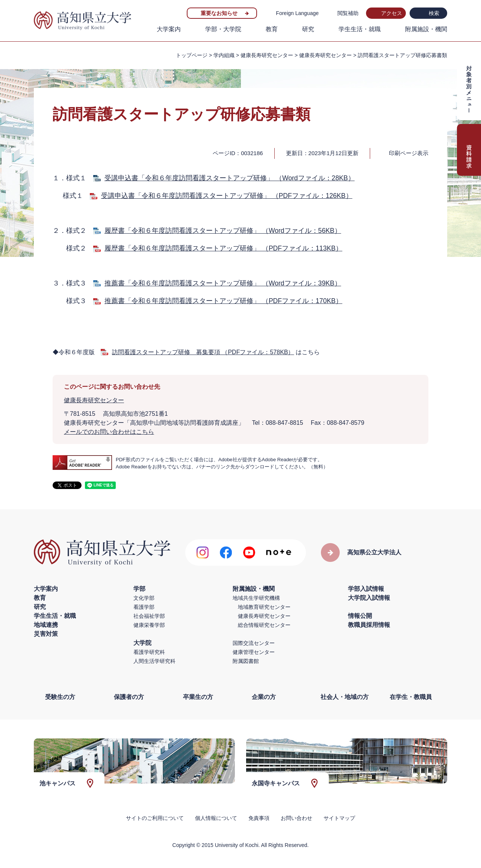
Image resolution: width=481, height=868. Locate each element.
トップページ (192, 55)
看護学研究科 (149, 652)
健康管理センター (254, 652)
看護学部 (144, 607)
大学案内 (169, 29)
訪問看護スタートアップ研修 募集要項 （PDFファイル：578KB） (203, 352)
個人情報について (216, 818)
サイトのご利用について (155, 818)
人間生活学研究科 (154, 661)
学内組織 (224, 55)
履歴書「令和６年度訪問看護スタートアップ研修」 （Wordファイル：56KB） (223, 231)
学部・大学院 (223, 29)
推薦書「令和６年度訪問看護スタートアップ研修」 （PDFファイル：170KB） (223, 301)
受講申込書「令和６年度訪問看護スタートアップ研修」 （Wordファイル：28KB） (230, 178)
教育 (272, 29)
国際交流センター (254, 643)
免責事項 (259, 818)
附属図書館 (246, 661)
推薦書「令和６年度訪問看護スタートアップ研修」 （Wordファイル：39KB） (223, 283)
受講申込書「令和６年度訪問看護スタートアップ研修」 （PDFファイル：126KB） (227, 196)
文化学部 (144, 598)
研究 (308, 29)
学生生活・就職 (360, 29)
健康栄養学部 (149, 625)
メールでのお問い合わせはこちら (109, 432)
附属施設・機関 (426, 29)
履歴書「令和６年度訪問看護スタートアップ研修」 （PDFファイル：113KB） (223, 248)
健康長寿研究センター (325, 55)
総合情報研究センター (264, 625)
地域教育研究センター (264, 607)
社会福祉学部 (149, 616)
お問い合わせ (296, 818)
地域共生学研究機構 (256, 598)
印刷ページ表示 (409, 153)
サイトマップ (339, 818)
